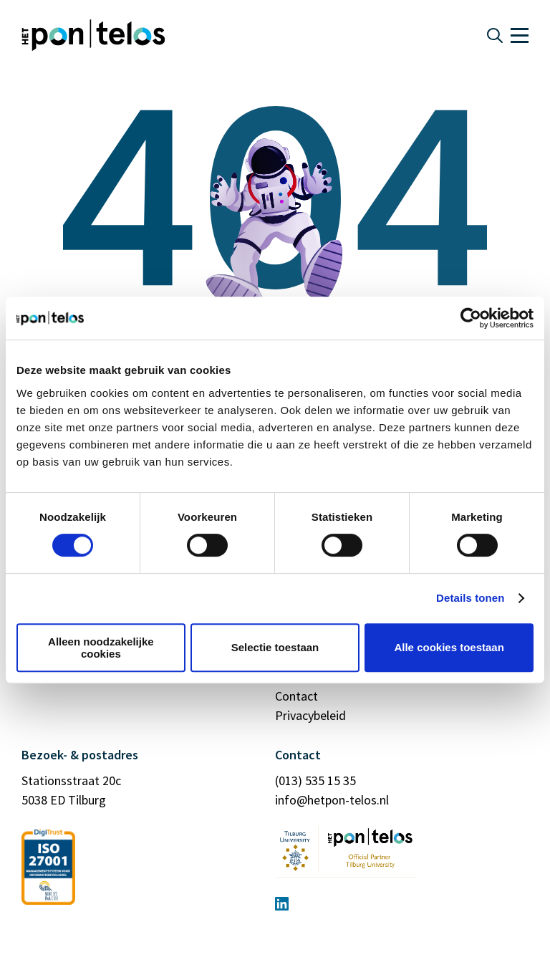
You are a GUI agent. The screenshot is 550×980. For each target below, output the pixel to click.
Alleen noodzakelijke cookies (101, 648)
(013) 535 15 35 (315, 780)
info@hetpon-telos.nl (332, 800)
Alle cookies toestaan (449, 647)
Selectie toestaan (275, 647)
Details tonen (470, 598)
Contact (296, 696)
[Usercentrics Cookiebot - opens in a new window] (471, 318)
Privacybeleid (310, 715)
